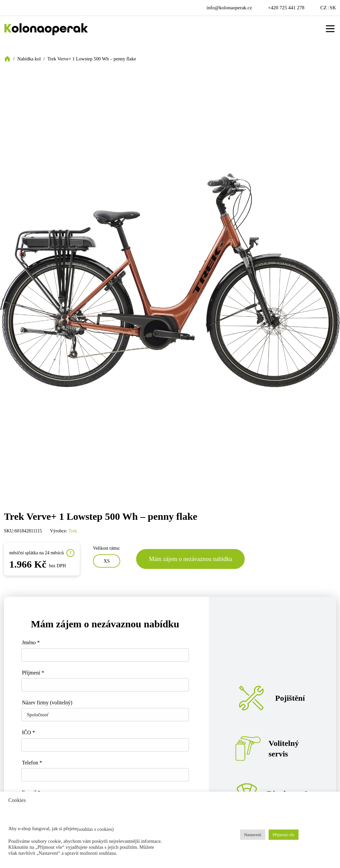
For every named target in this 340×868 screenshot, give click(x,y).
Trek (73, 531)
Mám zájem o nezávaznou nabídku (190, 559)
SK (333, 8)
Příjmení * (33, 673)
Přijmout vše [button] (284, 835)
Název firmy (47, 703)
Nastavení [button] (253, 835)
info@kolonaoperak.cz (229, 8)
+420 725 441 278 (286, 8)
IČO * (29, 732)
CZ (324, 8)
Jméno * (31, 642)
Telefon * (32, 763)
